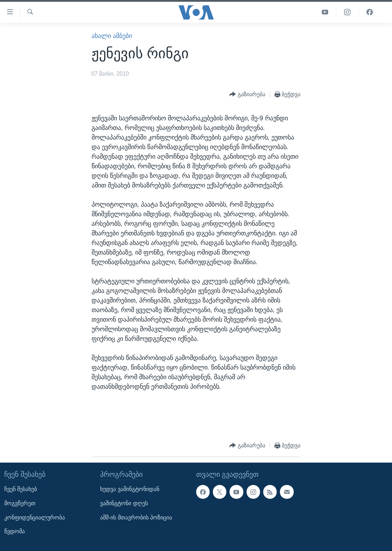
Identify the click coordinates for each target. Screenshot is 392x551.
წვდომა (15, 531)
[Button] (247, 95)
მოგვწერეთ (20, 503)
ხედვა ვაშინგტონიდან (129, 489)
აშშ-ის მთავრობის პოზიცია (136, 517)
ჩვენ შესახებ (21, 489)
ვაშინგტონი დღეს (124, 503)
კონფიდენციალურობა (35, 517)
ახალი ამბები (112, 36)
